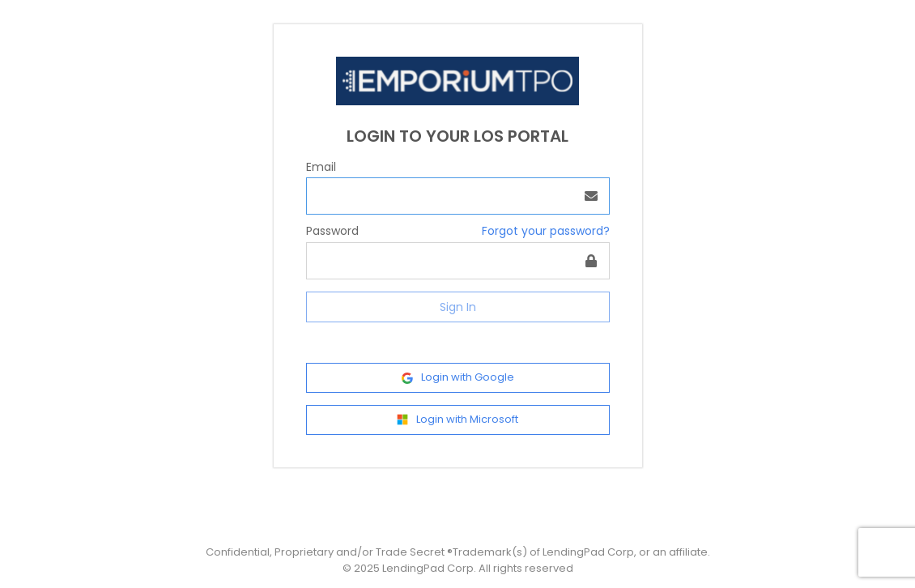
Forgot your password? (546, 231)
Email (321, 167)
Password (332, 231)
